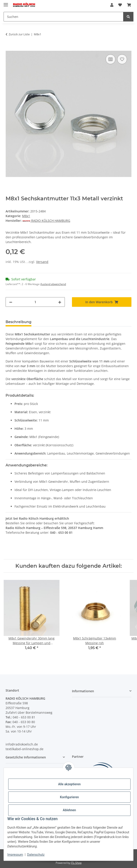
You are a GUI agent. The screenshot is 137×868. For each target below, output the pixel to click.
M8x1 (26, 216)
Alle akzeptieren (69, 784)
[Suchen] (63, 17)
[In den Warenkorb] (9, 48)
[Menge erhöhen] (60, 302)
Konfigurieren (69, 797)
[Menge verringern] (11, 302)
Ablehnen (69, 810)
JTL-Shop (76, 863)
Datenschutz (36, 855)
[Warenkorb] (129, 5)
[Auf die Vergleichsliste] (110, 59)
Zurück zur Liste (19, 34)
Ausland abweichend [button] (53, 284)
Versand (42, 262)
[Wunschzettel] (120, 5)
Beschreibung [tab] (18, 322)
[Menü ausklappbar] (6, 3)
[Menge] (35, 302)
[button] (112, 5)
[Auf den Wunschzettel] (122, 59)
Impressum (15, 855)
